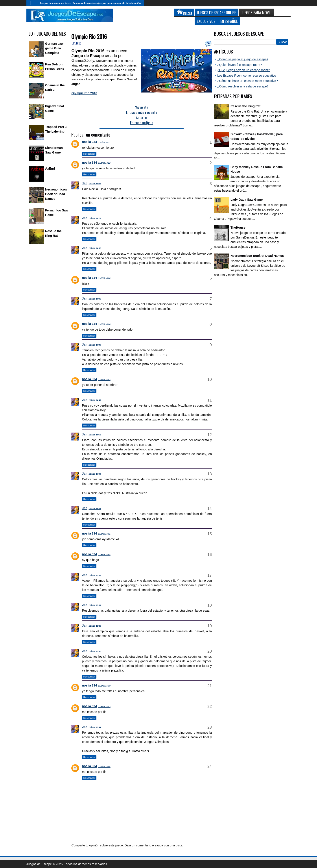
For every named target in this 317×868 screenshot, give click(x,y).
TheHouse (238, 228)
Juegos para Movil (256, 12)
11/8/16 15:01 (95, 509)
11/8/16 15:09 (95, 605)
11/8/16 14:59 (95, 474)
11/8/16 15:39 (104, 686)
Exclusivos (206, 21)
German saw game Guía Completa (54, 48)
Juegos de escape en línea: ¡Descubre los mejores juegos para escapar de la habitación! (91, 3)
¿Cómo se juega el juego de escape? (243, 59)
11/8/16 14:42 (104, 379)
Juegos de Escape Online (217, 12)
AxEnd (50, 168)
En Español (229, 21)
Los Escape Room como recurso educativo (247, 76)
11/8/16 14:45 (95, 400)
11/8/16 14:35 (95, 299)
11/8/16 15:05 (95, 575)
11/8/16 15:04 (104, 555)
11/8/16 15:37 (95, 651)
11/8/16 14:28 (95, 218)
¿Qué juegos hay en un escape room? (243, 70)
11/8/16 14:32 (95, 248)
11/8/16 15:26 (95, 626)
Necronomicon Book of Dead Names (56, 194)
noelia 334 (89, 142)
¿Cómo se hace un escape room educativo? (248, 81)
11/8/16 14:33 (104, 278)
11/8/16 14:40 (95, 345)
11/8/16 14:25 (95, 184)
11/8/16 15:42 (104, 707)
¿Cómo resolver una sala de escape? (243, 86)
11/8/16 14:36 (104, 324)
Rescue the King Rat (245, 106)
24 (208, 43)
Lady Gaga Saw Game (247, 200)
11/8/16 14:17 (104, 142)
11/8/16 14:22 (104, 163)
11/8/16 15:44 (95, 727)
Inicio (32, 3)
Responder (89, 154)
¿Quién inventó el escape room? (240, 65)
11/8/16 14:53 (95, 435)
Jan (85, 183)
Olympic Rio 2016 (89, 36)
